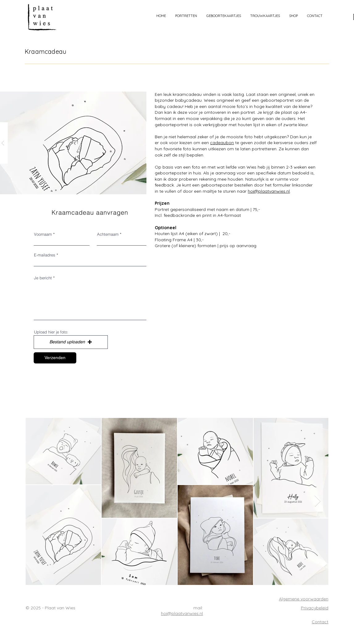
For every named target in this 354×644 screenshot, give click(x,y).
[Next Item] (318, 501)
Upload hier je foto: (51, 332)
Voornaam (43, 234)
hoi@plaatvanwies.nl (269, 191)
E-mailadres (45, 255)
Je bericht (43, 278)
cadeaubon (222, 143)
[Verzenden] (55, 358)
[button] (186, 16)
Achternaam (108, 234)
